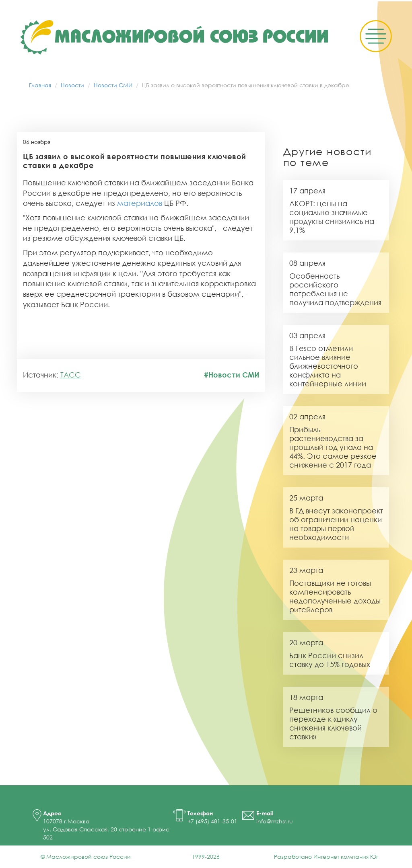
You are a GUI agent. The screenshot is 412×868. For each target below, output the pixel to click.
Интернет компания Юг (346, 857)
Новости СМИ (113, 85)
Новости (72, 85)
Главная (40, 85)
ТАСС (71, 375)
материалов (140, 203)
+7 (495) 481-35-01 (212, 821)
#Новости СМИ (232, 375)
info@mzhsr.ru (275, 821)
